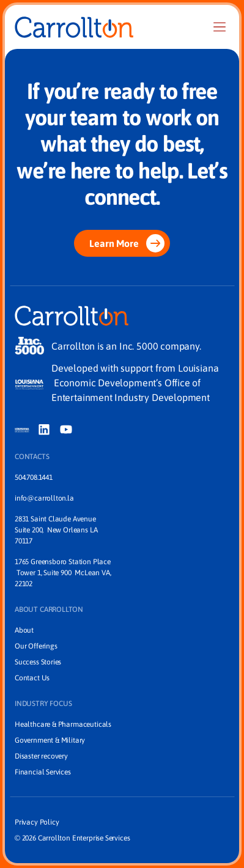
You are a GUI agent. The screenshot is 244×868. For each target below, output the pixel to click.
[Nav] (220, 27)
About (24, 630)
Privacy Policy (37, 822)
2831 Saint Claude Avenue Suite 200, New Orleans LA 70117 (57, 530)
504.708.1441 (34, 477)
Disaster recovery (41, 756)
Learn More (127, 243)
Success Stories (38, 662)
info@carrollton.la (44, 498)
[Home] (74, 27)
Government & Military (50, 740)
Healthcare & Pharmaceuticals (63, 724)
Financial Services (43, 772)
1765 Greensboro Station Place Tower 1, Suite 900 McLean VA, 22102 (63, 573)
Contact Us (32, 678)
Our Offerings (36, 646)
